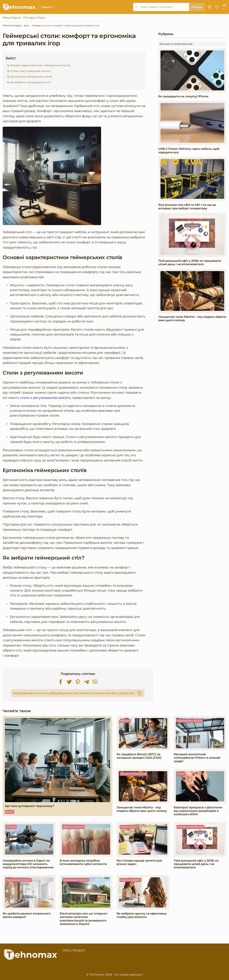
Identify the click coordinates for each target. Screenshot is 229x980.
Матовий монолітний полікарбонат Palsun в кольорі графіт (197, 758)
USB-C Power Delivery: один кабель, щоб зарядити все (189, 150)
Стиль (181, 774)
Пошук (197, 7)
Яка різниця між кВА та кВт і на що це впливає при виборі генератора (187, 206)
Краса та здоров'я (74, 827)
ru (224, 9)
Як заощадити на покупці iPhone (183, 96)
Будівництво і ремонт (190, 721)
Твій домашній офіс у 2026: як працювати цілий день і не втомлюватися (190, 262)
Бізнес (10, 812)
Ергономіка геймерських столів (31, 77)
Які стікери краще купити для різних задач (139, 862)
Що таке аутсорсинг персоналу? (29, 806)
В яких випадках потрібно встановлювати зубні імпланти (83, 862)
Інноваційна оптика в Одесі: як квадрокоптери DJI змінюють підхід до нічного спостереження (28, 864)
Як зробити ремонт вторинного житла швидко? (27, 915)
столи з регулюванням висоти (45, 398)
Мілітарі (11, 827)
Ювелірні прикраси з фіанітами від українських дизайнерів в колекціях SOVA (198, 811)
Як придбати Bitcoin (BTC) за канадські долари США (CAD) (139, 756)
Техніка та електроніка (176, 44)
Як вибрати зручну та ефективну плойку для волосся (142, 915)
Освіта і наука (128, 827)
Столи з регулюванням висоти (30, 71)
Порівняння (210, 7)
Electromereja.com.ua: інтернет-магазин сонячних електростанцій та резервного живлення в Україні (84, 919)
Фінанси (125, 721)
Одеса (46, 7)
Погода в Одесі (34, 18)
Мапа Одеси (12, 18)
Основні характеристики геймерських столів (40, 65)
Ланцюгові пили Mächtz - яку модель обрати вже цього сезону (192, 318)
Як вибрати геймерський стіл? (31, 82)
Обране (217, 7)
